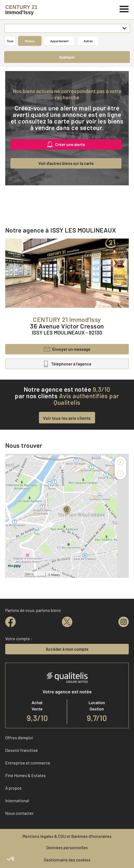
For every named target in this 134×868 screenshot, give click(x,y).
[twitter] (67, 622)
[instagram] (124, 622)
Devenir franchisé (22, 750)
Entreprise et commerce (28, 763)
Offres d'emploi (19, 738)
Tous (10, 41)
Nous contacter (19, 813)
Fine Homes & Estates (25, 775)
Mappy (56, 575)
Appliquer (67, 57)
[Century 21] (21, 10)
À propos (13, 788)
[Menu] (124, 8)
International (17, 800)
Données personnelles (67, 847)
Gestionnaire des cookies (67, 860)
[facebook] (10, 622)
